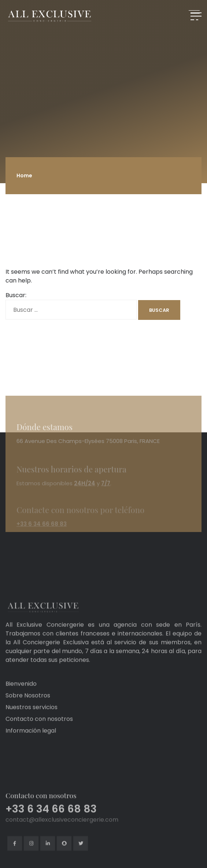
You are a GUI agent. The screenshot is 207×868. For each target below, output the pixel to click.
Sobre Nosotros (28, 707)
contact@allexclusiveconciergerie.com (62, 841)
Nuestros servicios (32, 719)
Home (24, 176)
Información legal (31, 742)
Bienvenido (21, 695)
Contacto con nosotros (39, 730)
